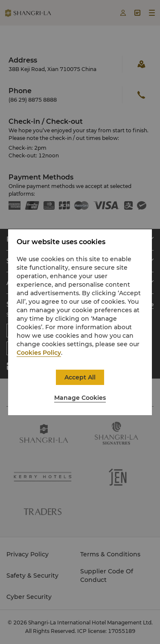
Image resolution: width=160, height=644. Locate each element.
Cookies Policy (39, 353)
